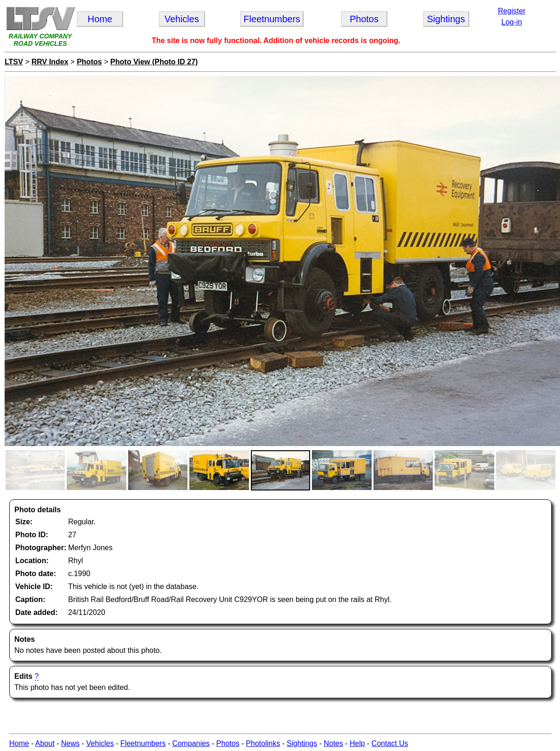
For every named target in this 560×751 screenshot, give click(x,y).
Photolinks (263, 743)
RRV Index (50, 62)
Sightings (302, 743)
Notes (333, 743)
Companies (191, 743)
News (70, 743)
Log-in (511, 22)
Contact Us (390, 743)
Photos (89, 62)
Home (19, 743)
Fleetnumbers (143, 743)
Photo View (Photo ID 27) (154, 62)
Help (357, 743)
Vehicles (100, 743)
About (45, 743)
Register (512, 11)
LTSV (14, 62)
